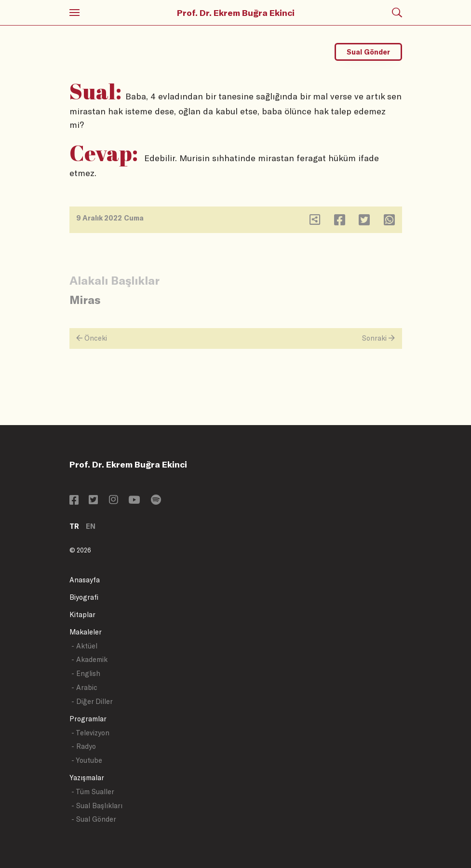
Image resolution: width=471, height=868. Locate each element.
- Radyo (84, 746)
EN (91, 526)
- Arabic (84, 687)
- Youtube (87, 760)
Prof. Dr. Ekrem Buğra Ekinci (236, 13)
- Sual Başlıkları (97, 806)
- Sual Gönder (94, 819)
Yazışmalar (87, 778)
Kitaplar (82, 614)
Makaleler (86, 632)
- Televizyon (90, 733)
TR (74, 526)
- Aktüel (84, 646)
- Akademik (89, 659)
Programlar (88, 719)
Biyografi (84, 597)
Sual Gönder (368, 52)
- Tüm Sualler (93, 792)
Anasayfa (85, 580)
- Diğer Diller (92, 701)
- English (86, 673)
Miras (85, 299)
